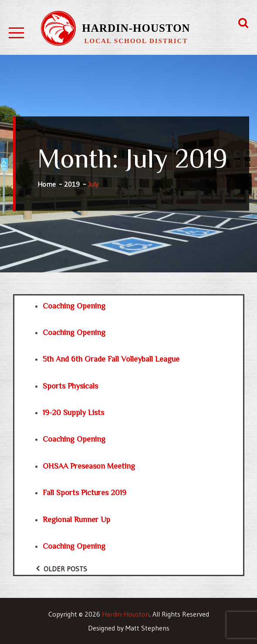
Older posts (65, 569)
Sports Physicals (70, 386)
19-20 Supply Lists (73, 413)
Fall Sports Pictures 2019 (85, 493)
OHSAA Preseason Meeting (89, 466)
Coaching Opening (74, 306)
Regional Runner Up (76, 520)
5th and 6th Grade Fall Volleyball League (111, 359)
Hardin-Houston (136, 28)
